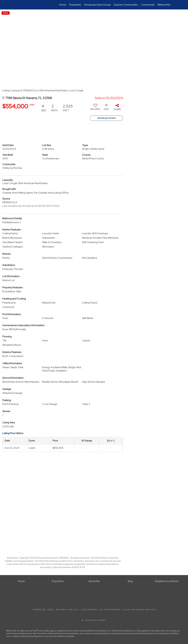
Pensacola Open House (97, 5)
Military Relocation (168, 5)
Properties (75, 5)
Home (63, 5)
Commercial (148, 5)
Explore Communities (126, 5)
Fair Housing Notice (140, 610)
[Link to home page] (19, 5)
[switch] (95, 108)
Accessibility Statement (101, 610)
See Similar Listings (106, 118)
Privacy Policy (68, 610)
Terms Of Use (43, 610)
